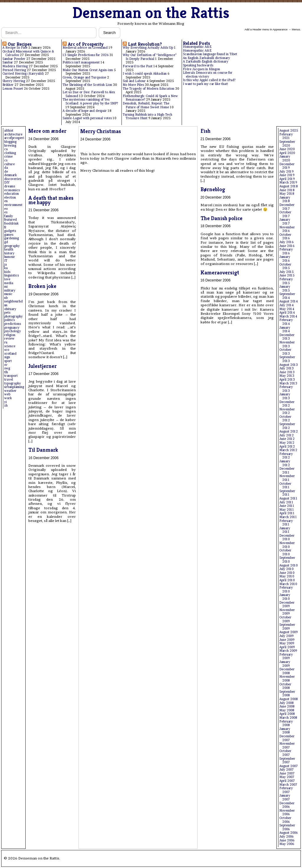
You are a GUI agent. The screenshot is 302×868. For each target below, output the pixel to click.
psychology (13, 331)
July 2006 (286, 837)
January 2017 (285, 222)
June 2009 (287, 640)
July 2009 (286, 636)
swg (7, 368)
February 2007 (286, 790)
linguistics (12, 275)
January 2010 (285, 597)
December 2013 (287, 337)
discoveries (13, 179)
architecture (13, 134)
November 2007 (287, 746)
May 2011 (287, 510)
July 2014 (286, 305)
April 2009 (287, 647)
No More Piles (133, 85)
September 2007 (287, 761)
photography (13, 316)
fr (5, 227)
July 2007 (287, 770)
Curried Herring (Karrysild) (23, 74)
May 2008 (287, 710)
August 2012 (289, 431)
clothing (10, 153)
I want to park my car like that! (206, 84)
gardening (12, 238)
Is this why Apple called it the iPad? (209, 80)
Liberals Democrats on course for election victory (208, 75)
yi (5, 402)
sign (7, 357)
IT (6, 261)
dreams (10, 186)
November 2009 (287, 612)
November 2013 (287, 344)
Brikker (8, 85)
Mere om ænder (47, 131)
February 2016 (286, 251)
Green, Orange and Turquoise (84, 77)
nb (6, 298)
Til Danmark (43, 450)
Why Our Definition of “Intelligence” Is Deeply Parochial (150, 57)
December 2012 (287, 404)
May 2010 (287, 576)
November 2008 (287, 679)
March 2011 (288, 517)
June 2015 (287, 275)
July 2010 (286, 569)
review (9, 339)
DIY (7, 182)
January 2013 (285, 396)
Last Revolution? (145, 44)
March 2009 (288, 651)
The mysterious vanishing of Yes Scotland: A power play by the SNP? (90, 101)
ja (5, 265)
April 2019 (287, 179)
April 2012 (287, 447)
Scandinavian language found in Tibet (210, 54)
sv (6, 365)
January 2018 (285, 199)
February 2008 (286, 723)
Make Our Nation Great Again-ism (88, 70)
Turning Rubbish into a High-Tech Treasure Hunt (147, 117)
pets (7, 313)
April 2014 (287, 313)
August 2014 (288, 301)
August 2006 (288, 833)
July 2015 (286, 272)
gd (6, 242)
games (9, 235)
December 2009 (287, 605)
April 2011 (287, 513)
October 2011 (285, 486)
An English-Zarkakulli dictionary (206, 58)
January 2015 (285, 289)
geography (12, 246)
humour (10, 257)
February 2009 (286, 656)
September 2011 (287, 493)
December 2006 (287, 805)
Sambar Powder (14, 59)
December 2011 (287, 471)
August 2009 (288, 632)
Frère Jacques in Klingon (201, 69)
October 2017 (285, 214)
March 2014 (288, 316)
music (8, 294)
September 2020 (287, 144)
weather (10, 391)
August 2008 (288, 699)
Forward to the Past (138, 66)
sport (8, 361)
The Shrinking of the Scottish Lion (87, 85)
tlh (6, 372)
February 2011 (286, 523)
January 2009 (285, 664)
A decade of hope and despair (85, 111)
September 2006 (287, 827)
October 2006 (285, 820)
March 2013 (288, 383)
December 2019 (287, 166)
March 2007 (288, 785)
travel (9, 380)
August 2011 (288, 498)
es (6, 212)
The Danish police (221, 218)
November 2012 (287, 411)
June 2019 (287, 175)
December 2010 (287, 538)
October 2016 (285, 237)
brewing (10, 146)
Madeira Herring (15, 66)
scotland (10, 354)
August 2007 (289, 766)
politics (9, 320)
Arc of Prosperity (86, 44)
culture (9, 164)
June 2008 (287, 706)
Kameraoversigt (220, 272)
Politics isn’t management (81, 62)
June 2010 (287, 573)
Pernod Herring (14, 70)
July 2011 (286, 502)
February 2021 (286, 136)
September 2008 (287, 694)
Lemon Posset (13, 89)
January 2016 (285, 259)
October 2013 (285, 352)
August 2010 (288, 565)
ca (6, 149)
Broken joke (42, 286)
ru (6, 342)
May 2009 (287, 643)
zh (6, 406)
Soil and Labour (134, 81)
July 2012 (287, 435)
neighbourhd (13, 301)
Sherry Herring (14, 81)
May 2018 (287, 194)
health (9, 249)
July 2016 (286, 242)
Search (109, 33)
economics (12, 190)
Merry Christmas (101, 131)
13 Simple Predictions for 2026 (86, 55)
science (10, 346)
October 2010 (285, 552)
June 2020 (287, 149)
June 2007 (287, 773)
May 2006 (287, 844)
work (8, 398)
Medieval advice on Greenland (85, 48)
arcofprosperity (16, 138)
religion (10, 335)
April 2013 (287, 380)
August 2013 (289, 365)
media (9, 283)
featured (10, 220)
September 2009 (287, 627)
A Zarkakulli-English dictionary (206, 62)
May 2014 (287, 309)
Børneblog (213, 189)
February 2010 (286, 589)
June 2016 (287, 246)
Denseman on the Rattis (151, 13)
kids (7, 272)
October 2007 (285, 753)
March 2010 (288, 584)
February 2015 (286, 281)
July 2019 (286, 172)
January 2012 (285, 463)
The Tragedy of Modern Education (148, 89)
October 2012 (285, 419)
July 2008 (286, 703)
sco (7, 350)
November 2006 (287, 813)
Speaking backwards (198, 65)
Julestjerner (42, 366)
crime (8, 157)
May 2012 (287, 443)
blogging (10, 142)
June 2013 (287, 372)
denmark (10, 175)
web (7, 394)
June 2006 (287, 840)
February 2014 (286, 322)
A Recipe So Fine (15, 48)
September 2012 (287, 426)
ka (6, 268)
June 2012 (287, 439)
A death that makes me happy (51, 200)
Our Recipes (20, 44)
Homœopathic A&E (197, 47)
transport (11, 376)
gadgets (10, 231)
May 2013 (287, 376)
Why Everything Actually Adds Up (148, 48)
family (9, 216)
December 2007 (287, 738)
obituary (10, 309)
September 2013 (287, 359)
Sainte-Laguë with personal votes (87, 118)
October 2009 (285, 619)
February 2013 (286, 389)
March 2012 (288, 450)
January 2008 (285, 731)
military (10, 290)
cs (6, 160)
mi (6, 287)
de (6, 172)
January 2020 (285, 158)
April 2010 (287, 580)
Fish (206, 131)
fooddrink (11, 223)
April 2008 (287, 714)
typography (13, 383)
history (9, 253)
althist (9, 131)
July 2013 (287, 368)
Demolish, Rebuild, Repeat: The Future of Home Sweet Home (146, 105)
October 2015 (285, 266)
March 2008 (288, 718)
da (6, 168)
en (6, 201)
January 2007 (285, 797)
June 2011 (287, 506)
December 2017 (287, 207)
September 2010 (287, 560)
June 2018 (287, 190)
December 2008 (287, 671)
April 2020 (287, 153)
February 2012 (286, 456)
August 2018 (288, 186)
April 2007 (287, 781)
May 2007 (287, 777)
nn (6, 305)
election (10, 198)
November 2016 (287, 229)
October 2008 (285, 686)
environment (13, 205)
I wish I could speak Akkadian (145, 74)
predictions (13, 324)
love (7, 279)
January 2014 (285, 330)
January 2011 (285, 530)
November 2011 (287, 478)
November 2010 (287, 545)
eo (6, 209)
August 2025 (289, 131)
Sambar (8, 62)
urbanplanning (14, 387)
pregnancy (12, 328)
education (12, 194)
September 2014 (287, 296)
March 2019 (288, 182)
